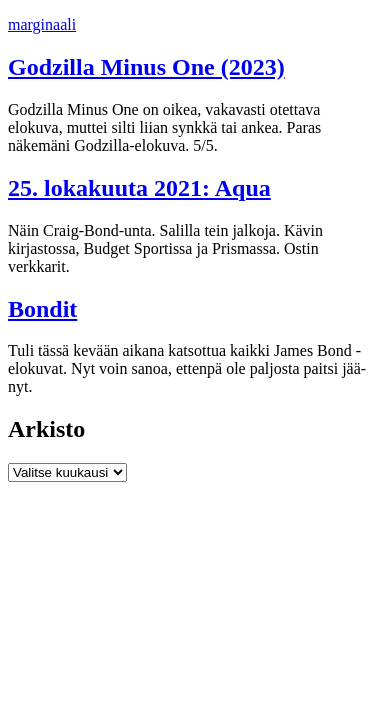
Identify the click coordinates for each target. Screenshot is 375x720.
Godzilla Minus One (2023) (146, 67)
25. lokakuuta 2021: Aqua (139, 188)
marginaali (42, 24)
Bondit (42, 309)
